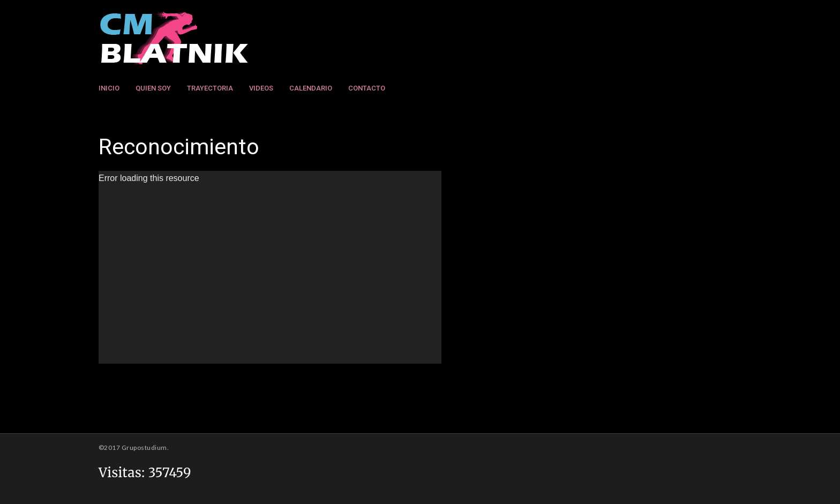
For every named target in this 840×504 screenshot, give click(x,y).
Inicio (109, 88)
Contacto (367, 88)
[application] (270, 267)
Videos (261, 88)
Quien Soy (153, 88)
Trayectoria (210, 88)
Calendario (311, 88)
